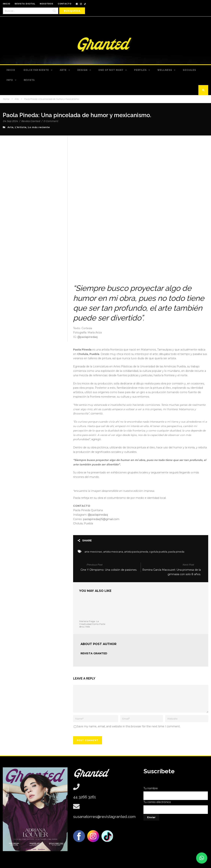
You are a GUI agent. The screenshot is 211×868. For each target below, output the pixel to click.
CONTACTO (65, 4)
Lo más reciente (39, 127)
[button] (202, 858)
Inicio (11, 70)
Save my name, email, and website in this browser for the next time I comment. (129, 726)
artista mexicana (113, 552)
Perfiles (140, 70)
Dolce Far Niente (36, 70)
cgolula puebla (158, 552)
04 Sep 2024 (10, 121)
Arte (63, 70)
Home (6, 99)
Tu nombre (176, 793)
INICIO (6, 4)
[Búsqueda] (72, 11)
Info (10, 80)
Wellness (165, 70)
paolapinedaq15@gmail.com (101, 519)
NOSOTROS (46, 4)
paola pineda (176, 552)
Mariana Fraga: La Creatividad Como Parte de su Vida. (92, 624)
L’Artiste (21, 127)
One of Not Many (111, 70)
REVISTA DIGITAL (25, 4)
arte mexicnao (93, 552)
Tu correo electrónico (176, 807)
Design (82, 70)
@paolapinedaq (87, 337)
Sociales (189, 70)
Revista (29, 80)
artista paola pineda (136, 552)
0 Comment (51, 121)
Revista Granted (31, 121)
